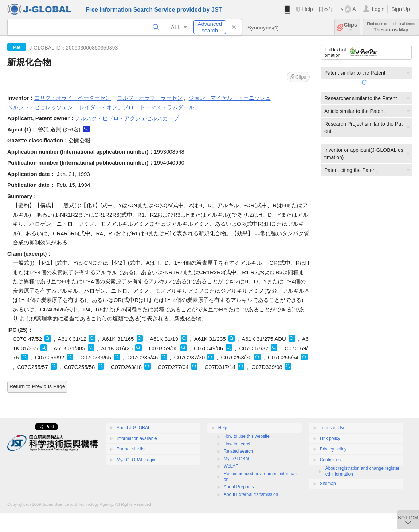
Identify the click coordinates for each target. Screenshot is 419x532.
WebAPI (232, 466)
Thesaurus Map (391, 27)
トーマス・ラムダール (167, 107)
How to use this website (247, 436)
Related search (238, 451)
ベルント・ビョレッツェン (40, 107)
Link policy (330, 438)
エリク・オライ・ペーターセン (73, 98)
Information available (137, 438)
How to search (238, 444)
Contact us (330, 460)
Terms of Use (333, 428)
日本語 (326, 9)
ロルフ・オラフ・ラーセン (150, 98)
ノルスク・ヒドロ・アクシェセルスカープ (127, 118)
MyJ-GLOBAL (237, 459)
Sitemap (328, 484)
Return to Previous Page (37, 386)
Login (378, 9)
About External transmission (251, 494)
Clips (351, 27)
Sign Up (401, 9)
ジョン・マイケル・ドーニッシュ (230, 98)
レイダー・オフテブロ (106, 107)
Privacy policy (333, 449)
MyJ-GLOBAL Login (136, 460)
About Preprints (239, 487)
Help (307, 9)
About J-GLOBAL (134, 428)
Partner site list (131, 449)
